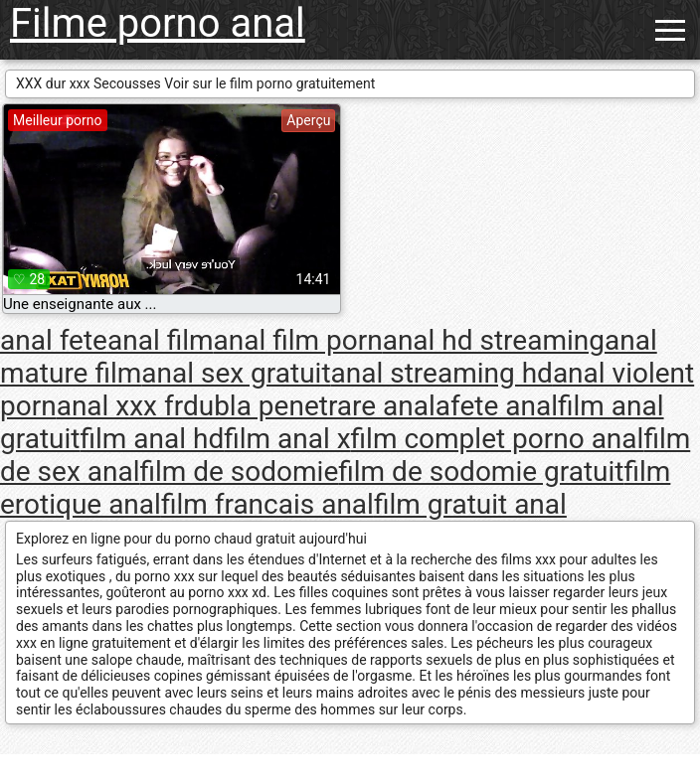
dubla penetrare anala (317, 406)
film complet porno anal (498, 439)
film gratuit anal (470, 504)
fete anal (504, 406)
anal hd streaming (494, 340)
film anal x (287, 439)
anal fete (54, 340)
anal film (161, 340)
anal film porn (298, 340)
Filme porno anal (158, 23)
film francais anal (267, 504)
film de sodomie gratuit (481, 471)
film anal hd (152, 439)
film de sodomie (239, 471)
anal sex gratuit (236, 373)
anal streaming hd (442, 373)
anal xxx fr (120, 406)
